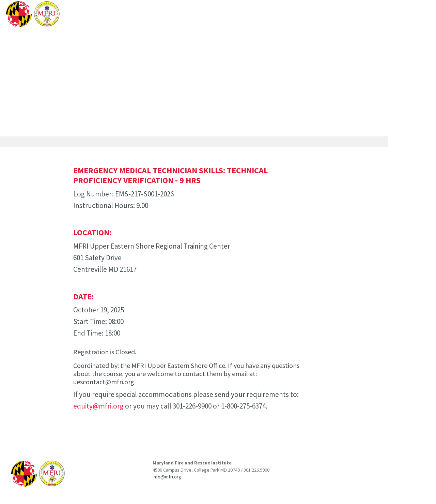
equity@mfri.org (98, 406)
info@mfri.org (167, 477)
